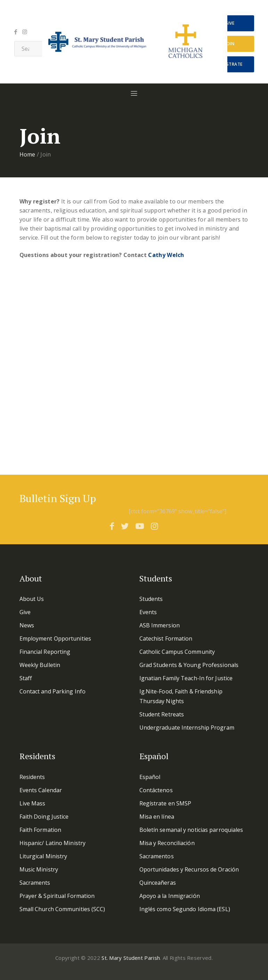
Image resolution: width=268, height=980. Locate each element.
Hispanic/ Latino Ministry (53, 843)
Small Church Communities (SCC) (62, 909)
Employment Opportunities (55, 638)
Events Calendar (41, 790)
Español (150, 777)
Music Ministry (39, 869)
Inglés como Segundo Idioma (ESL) (185, 909)
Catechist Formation (166, 638)
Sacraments (35, 883)
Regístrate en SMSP (165, 803)
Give (230, 23)
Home (27, 154)
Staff (26, 678)
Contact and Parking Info (52, 691)
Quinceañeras (158, 883)
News (27, 625)
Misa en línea (157, 817)
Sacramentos (157, 856)
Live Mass (33, 803)
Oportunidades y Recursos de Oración (189, 869)
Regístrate (230, 64)
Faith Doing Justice (44, 817)
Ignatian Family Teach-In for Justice (186, 678)
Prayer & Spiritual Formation (57, 896)
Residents (32, 777)
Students (151, 599)
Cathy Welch (166, 255)
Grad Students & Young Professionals (189, 665)
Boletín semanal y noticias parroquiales (191, 830)
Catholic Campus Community (177, 652)
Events (148, 612)
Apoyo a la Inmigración (170, 896)
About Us (32, 599)
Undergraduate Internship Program (187, 728)
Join (230, 44)
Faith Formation (40, 830)
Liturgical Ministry (43, 856)
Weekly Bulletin (40, 665)
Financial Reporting (45, 652)
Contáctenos (156, 790)
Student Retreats (162, 714)
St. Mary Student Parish (131, 958)
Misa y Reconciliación (167, 843)
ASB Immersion (160, 625)
